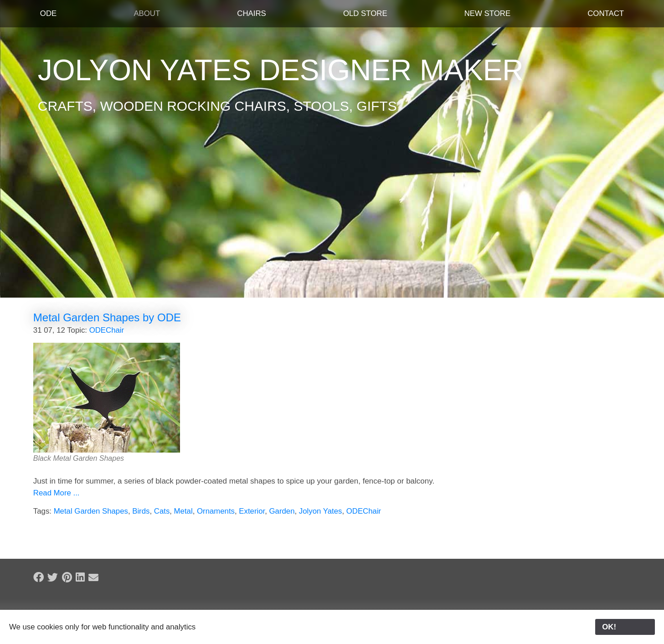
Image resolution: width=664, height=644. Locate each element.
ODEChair (107, 330)
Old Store (365, 13)
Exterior (252, 511)
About (147, 13)
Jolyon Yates (321, 511)
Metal (183, 511)
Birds (141, 511)
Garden (282, 511)
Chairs (251, 13)
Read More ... (57, 493)
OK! (625, 627)
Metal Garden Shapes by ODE (107, 317)
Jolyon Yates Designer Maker (281, 70)
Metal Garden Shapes (91, 511)
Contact (606, 13)
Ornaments (216, 511)
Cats (162, 511)
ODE (48, 13)
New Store (487, 13)
